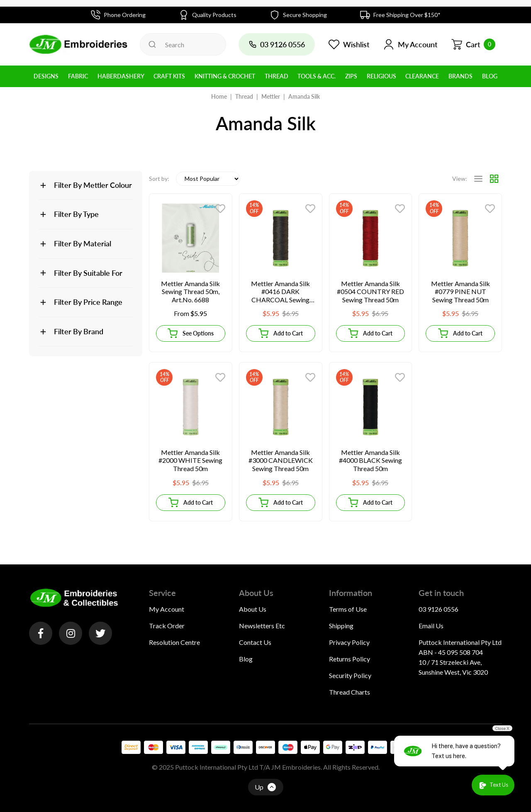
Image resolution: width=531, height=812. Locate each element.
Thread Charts (350, 692)
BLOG (490, 76)
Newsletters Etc (262, 626)
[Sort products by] (208, 179)
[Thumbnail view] (494, 179)
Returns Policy (350, 659)
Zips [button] (351, 76)
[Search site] (152, 44)
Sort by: (159, 179)
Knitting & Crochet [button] (225, 76)
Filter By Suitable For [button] (88, 273)
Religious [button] (381, 76)
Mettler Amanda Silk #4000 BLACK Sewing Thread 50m (370, 460)
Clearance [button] (422, 76)
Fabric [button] (78, 76)
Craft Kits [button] (169, 76)
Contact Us (255, 642)
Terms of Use (348, 609)
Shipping (341, 626)
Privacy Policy (349, 642)
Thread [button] (276, 76)
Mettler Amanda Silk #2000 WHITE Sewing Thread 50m (190, 460)
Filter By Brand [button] (79, 331)
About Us (253, 609)
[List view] (478, 179)
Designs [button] (46, 76)
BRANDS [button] (460, 76)
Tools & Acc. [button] (317, 76)
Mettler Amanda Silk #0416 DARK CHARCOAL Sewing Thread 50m (280, 292)
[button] (410, 44)
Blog (246, 659)
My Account (167, 609)
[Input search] (183, 44)
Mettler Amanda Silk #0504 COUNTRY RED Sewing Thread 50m (370, 292)
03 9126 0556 (438, 609)
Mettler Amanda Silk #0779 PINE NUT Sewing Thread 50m (460, 292)
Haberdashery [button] (121, 76)
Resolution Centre (174, 642)
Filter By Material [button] (83, 243)
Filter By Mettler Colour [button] (93, 185)
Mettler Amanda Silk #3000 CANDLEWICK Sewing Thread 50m (281, 460)
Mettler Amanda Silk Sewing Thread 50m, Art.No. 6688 (190, 292)
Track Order (167, 626)
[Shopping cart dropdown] (473, 44)
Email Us (431, 626)
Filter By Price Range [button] (88, 302)
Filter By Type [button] (76, 214)
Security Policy (350, 675)
